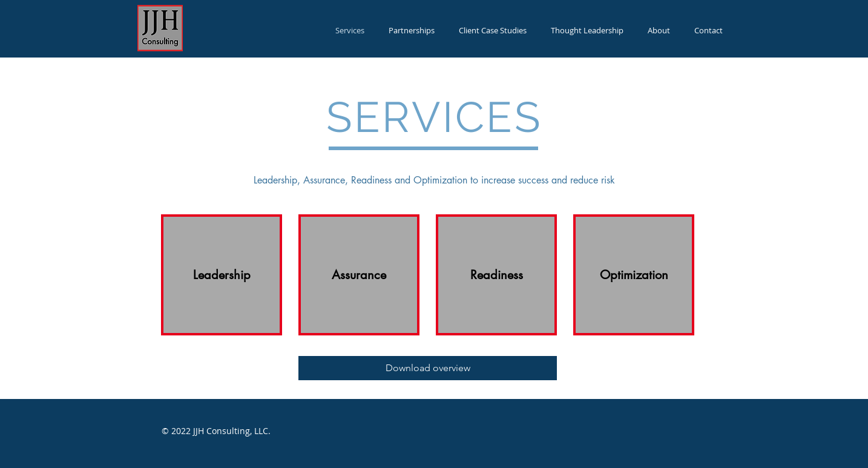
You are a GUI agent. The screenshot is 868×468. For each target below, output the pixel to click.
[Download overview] (428, 368)
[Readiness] (496, 275)
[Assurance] (359, 275)
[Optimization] (634, 275)
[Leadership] (222, 275)
